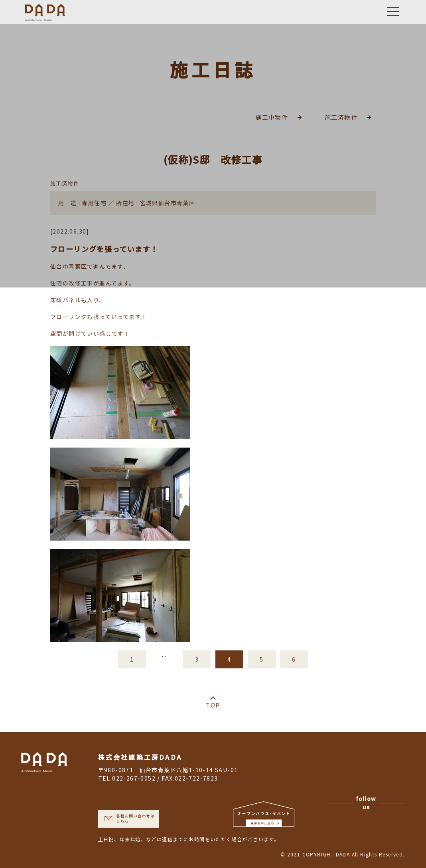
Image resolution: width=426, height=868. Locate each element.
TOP (213, 705)
